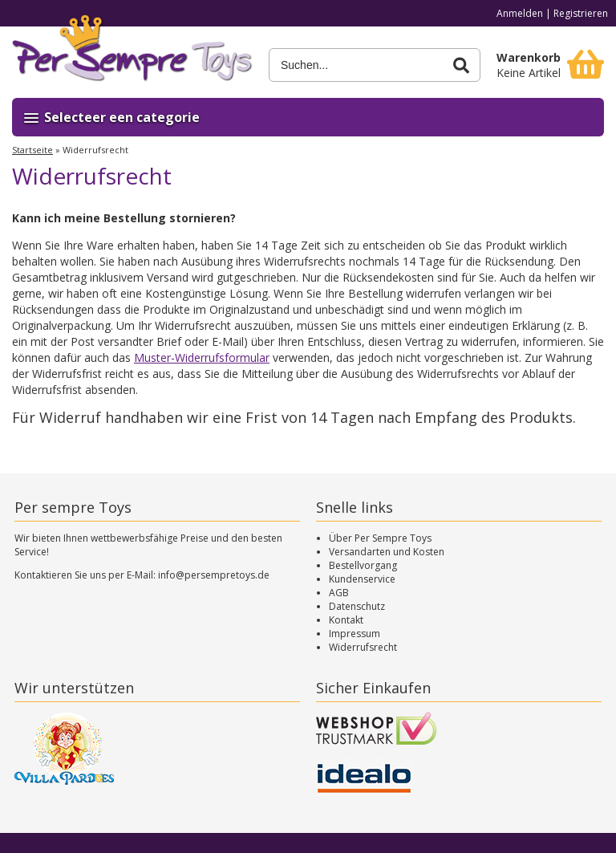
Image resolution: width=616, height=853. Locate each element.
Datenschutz (357, 606)
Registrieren (581, 13)
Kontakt (346, 620)
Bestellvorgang (363, 565)
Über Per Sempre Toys (380, 538)
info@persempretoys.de (214, 575)
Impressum (355, 634)
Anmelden (520, 13)
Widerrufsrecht (363, 647)
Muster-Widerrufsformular (202, 357)
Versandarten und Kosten (387, 552)
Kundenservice (362, 579)
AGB (339, 593)
